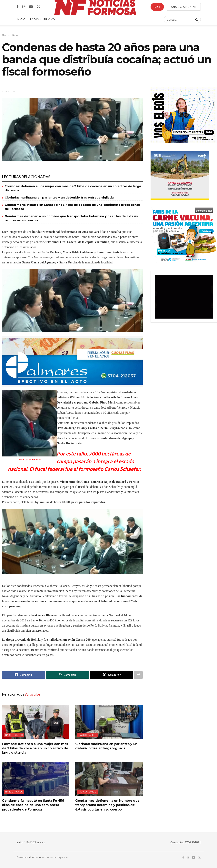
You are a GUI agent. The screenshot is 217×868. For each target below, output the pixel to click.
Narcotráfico (10, 35)
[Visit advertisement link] (72, 361)
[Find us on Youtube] (31, 7)
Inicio (21, 19)
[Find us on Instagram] (24, 7)
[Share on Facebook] (24, 675)
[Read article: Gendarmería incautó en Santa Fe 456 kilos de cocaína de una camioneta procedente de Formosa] (36, 779)
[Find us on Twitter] (38, 7)
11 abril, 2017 (9, 92)
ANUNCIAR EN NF (184, 7)
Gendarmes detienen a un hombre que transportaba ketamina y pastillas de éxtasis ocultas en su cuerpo (107, 805)
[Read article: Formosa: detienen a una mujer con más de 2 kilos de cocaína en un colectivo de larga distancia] (36, 722)
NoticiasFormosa (34, 858)
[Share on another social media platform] (138, 675)
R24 (157, 7)
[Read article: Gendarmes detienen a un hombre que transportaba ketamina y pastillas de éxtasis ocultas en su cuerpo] (109, 779)
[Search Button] (196, 19)
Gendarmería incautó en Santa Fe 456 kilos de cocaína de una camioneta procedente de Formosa (33, 805)
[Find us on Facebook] (17, 7)
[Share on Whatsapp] (68, 675)
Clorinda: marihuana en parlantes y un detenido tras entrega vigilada (59, 197)
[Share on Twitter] (112, 675)
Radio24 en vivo (36, 842)
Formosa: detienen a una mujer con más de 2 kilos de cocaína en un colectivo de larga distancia (35, 748)
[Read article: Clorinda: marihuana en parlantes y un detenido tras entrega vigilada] (109, 722)
